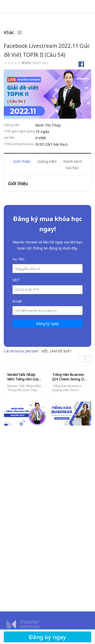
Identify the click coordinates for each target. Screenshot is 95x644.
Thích (88, 64)
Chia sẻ (81, 64)
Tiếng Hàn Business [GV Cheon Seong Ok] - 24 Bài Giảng (70, 377)
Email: (17, 301)
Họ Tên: (19, 259)
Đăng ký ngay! (48, 324)
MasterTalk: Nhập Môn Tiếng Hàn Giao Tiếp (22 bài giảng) (24, 377)
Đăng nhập (6, 6)
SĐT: (16, 280)
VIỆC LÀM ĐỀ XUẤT (57, 351)
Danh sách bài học (72, 164)
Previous (6, 161)
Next (89, 161)
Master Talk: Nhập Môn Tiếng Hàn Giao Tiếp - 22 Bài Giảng (24, 390)
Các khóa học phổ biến (21, 351)
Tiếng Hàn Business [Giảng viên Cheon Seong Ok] (67, 390)
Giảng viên (47, 161)
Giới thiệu (22, 161)
